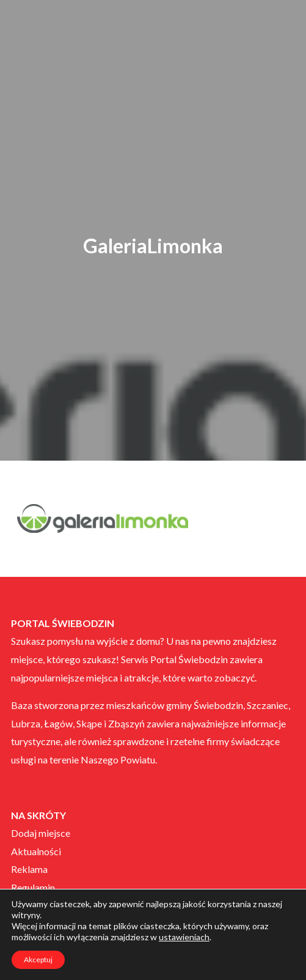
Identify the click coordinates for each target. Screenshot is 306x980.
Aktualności (36, 851)
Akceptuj (38, 960)
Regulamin (33, 887)
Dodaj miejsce (41, 833)
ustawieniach (184, 937)
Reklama (29, 869)
